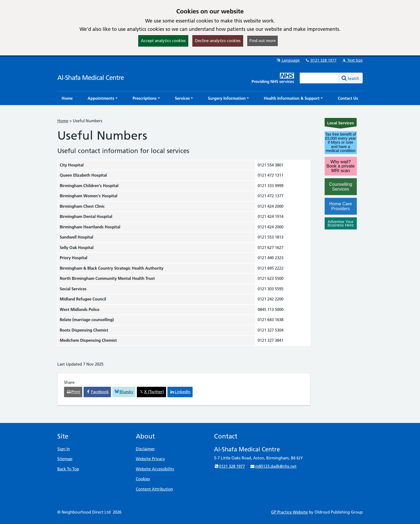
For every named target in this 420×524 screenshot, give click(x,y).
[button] (103, 98)
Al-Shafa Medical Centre (91, 78)
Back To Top (68, 469)
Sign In (64, 449)
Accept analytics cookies (163, 41)
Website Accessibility (155, 469)
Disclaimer (145, 449)
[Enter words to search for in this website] (319, 78)
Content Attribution (154, 489)
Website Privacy (150, 459)
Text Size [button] (352, 60)
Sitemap (65, 459)
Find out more (262, 41)
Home (63, 121)
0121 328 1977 (321, 60)
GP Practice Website (289, 512)
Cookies (143, 479)
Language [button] (288, 60)
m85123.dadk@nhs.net (273, 466)
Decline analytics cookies (218, 41)
